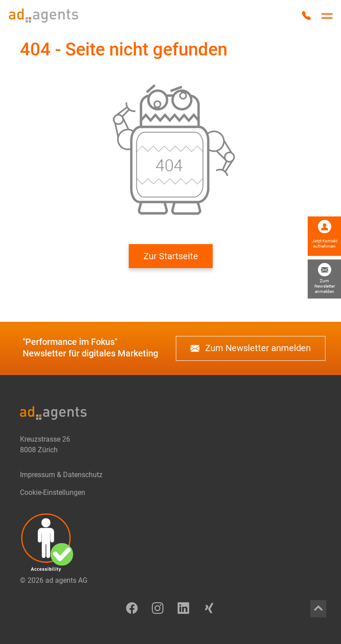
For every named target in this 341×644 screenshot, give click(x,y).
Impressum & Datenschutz (61, 475)
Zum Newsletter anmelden (251, 348)
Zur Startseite (171, 256)
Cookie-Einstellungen (53, 492)
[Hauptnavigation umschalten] (327, 16)
